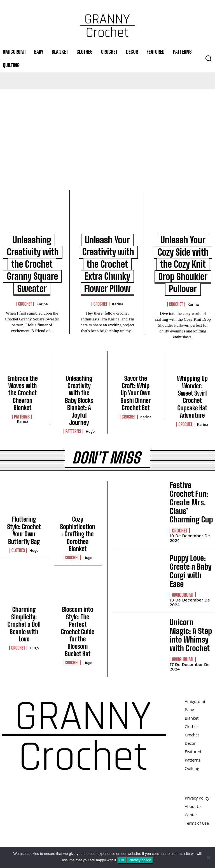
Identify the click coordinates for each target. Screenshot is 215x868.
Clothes (18, 550)
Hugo (90, 431)
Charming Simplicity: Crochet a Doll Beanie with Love (24, 624)
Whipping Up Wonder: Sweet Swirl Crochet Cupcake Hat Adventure (192, 397)
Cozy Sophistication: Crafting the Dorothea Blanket (78, 534)
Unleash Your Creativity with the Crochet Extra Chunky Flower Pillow (108, 264)
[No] (208, 857)
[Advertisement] (107, 131)
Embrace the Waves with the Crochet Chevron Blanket (22, 393)
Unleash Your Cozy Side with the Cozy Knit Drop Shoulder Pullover (183, 264)
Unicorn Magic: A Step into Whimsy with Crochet (191, 635)
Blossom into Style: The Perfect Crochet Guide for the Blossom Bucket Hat (78, 632)
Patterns (22, 417)
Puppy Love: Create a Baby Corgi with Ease (191, 571)
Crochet (25, 304)
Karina (42, 304)
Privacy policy (140, 860)
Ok (122, 860)
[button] (208, 58)
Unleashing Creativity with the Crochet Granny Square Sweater (33, 264)
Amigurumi (183, 595)
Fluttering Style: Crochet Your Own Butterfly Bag (24, 530)
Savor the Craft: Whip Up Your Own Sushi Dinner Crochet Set (135, 393)
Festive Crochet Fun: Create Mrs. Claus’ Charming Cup (191, 502)
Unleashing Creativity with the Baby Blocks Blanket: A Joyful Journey (79, 400)
